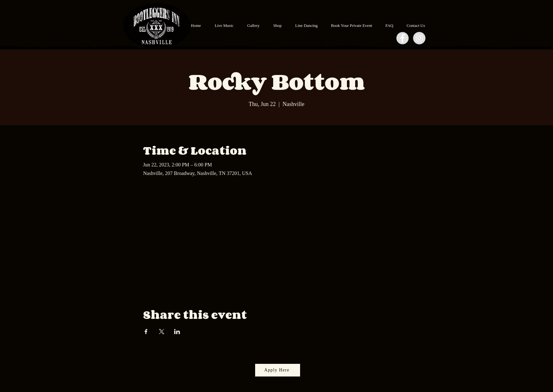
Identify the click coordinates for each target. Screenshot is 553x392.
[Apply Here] (278, 370)
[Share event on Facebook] (146, 332)
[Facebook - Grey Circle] (402, 38)
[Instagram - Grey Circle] (419, 38)
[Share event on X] (162, 332)
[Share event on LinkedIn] (177, 332)
